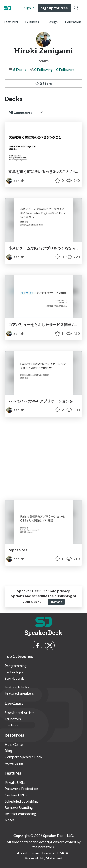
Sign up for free (54, 8)
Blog (8, 750)
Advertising (14, 763)
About (22, 853)
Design (52, 22)
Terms (35, 853)
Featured (11, 22)
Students (12, 725)
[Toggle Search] (76, 8)
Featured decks (17, 687)
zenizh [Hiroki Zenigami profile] (15, 180)
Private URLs (15, 782)
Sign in (29, 8)
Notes (10, 820)
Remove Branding (19, 807)
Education (73, 22)
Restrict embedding (20, 814)
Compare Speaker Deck (23, 757)
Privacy (48, 853)
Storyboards (15, 678)
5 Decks (20, 69)
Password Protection (21, 788)
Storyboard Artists (20, 712)
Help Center (14, 744)
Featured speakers (19, 693)
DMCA (62, 853)
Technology (14, 672)
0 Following (43, 69)
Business (32, 22)
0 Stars (44, 83)
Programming (16, 666)
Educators (13, 719)
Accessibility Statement (44, 858)
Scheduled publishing (21, 801)
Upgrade (56, 602)
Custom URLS (16, 795)
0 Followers (65, 69)
